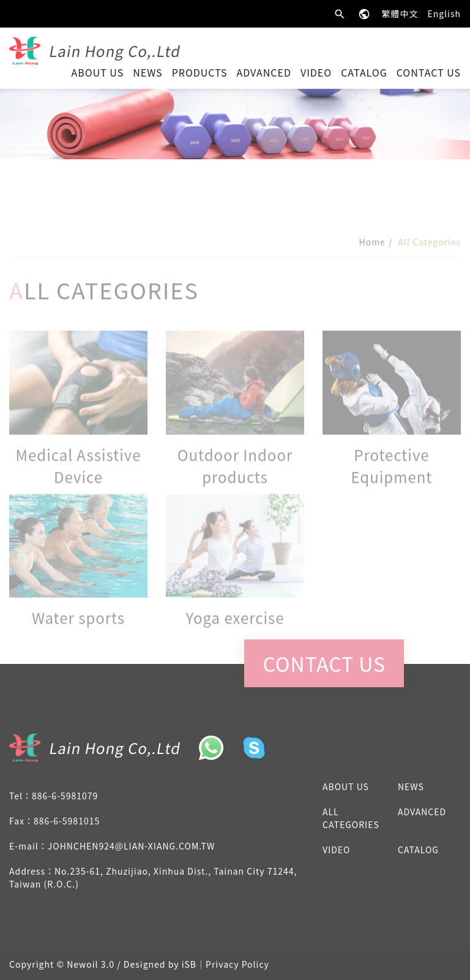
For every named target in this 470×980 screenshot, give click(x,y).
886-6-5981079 (65, 796)
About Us (98, 72)
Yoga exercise (235, 629)
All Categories (351, 818)
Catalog (364, 72)
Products (200, 72)
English (444, 13)
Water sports (78, 629)
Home (372, 253)
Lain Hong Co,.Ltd (115, 51)
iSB (189, 964)
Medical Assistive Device (78, 477)
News (147, 72)
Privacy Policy (237, 964)
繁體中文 (400, 13)
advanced (264, 72)
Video (316, 72)
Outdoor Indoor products (235, 477)
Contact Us (429, 72)
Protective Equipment (391, 477)
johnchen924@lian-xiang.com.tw (131, 846)
